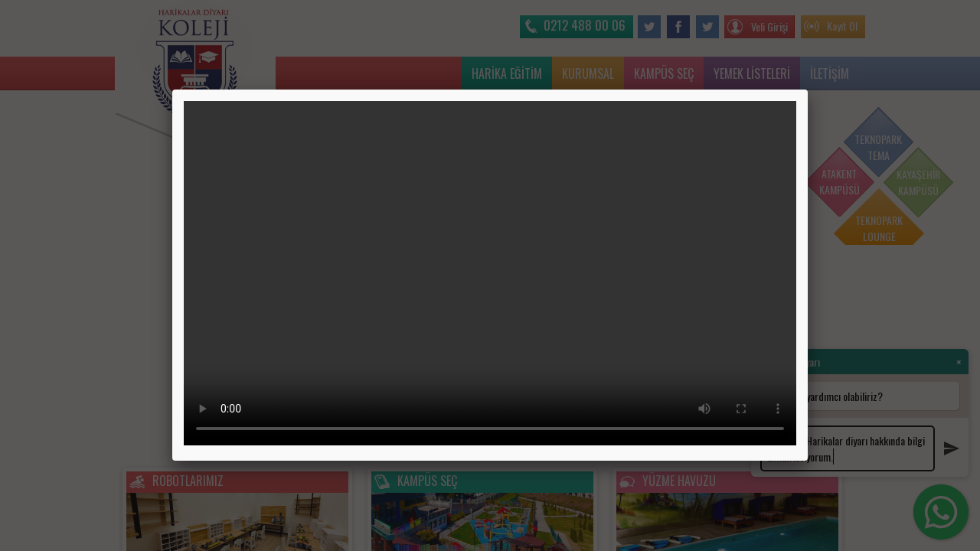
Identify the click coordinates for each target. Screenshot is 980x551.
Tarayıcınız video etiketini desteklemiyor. (490, 273)
